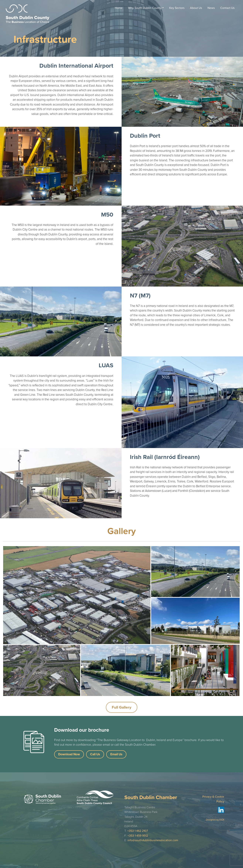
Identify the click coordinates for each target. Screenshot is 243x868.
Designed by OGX (215, 820)
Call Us (95, 754)
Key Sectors (177, 8)
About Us (196, 8)
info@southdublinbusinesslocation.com (153, 840)
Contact (227, 8)
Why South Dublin (145, 8)
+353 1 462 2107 (138, 831)
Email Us (116, 754)
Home (119, 8)
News (211, 8)
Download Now (69, 754)
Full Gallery (122, 707)
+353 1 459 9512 (138, 836)
